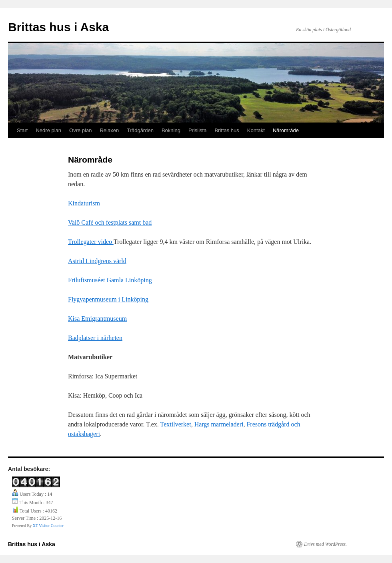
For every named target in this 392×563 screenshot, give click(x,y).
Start (22, 130)
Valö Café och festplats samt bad (110, 222)
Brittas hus (227, 130)
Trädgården (140, 130)
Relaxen (109, 130)
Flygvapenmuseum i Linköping (108, 299)
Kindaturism (84, 203)
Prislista (198, 130)
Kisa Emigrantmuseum (97, 319)
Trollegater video (91, 242)
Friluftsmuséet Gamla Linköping (110, 280)
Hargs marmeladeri (219, 424)
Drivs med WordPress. (325, 544)
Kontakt (256, 130)
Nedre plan (48, 130)
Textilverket (176, 424)
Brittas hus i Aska (58, 27)
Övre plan (80, 130)
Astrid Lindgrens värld (97, 261)
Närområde (286, 130)
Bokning (171, 130)
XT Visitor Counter (48, 526)
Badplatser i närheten (95, 338)
